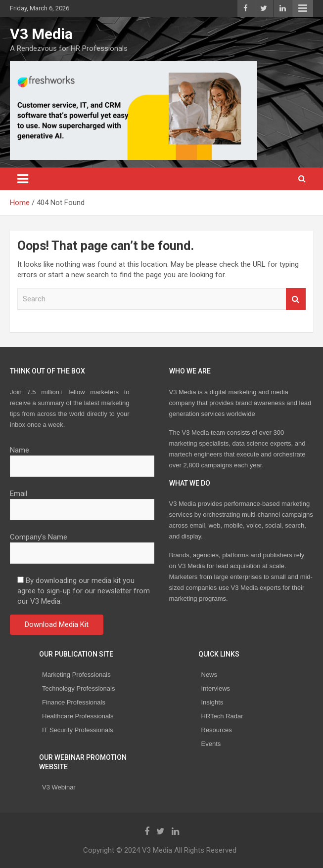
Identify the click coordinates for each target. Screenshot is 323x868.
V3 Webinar (59, 787)
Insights (212, 702)
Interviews (216, 688)
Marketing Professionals (76, 675)
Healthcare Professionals (78, 716)
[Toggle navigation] (23, 179)
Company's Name (82, 545)
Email (82, 501)
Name (82, 458)
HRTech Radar (222, 716)
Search (296, 299)
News (209, 675)
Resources (217, 730)
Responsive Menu (303, 8)
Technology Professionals (78, 688)
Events (211, 744)
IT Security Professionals (78, 730)
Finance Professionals (74, 702)
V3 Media (41, 34)
